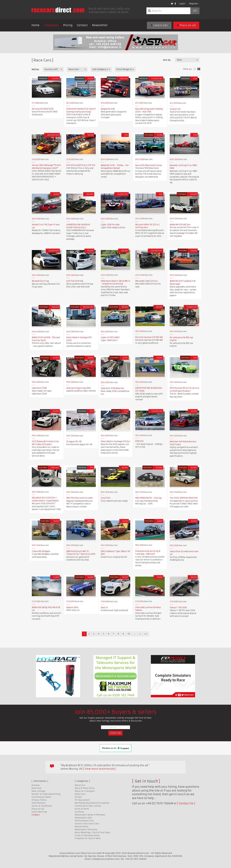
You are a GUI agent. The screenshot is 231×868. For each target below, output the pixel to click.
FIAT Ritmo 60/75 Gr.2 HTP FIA (81, 165)
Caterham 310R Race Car (112, 388)
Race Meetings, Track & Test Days (93, 832)
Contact (82, 25)
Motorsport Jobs (83, 818)
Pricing (68, 25)
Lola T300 (106, 498)
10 (129, 634)
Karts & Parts (82, 809)
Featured (36, 788)
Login (182, 4)
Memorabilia (82, 826)
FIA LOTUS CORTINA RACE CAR (184, 498)
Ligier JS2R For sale (110, 225)
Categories (51, 25)
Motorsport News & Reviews (90, 815)
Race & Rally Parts (85, 788)
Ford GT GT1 (175, 109)
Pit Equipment (82, 800)
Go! (195, 11)
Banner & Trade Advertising (46, 794)
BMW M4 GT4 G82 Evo (180, 225)
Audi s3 (104, 608)
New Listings (38, 791)
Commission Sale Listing (88, 806)
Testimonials (38, 803)
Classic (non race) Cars (87, 824)
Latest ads (159, 25)
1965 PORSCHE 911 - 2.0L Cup (148, 498)
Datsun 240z (72, 607)
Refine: (35, 69)
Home (36, 25)
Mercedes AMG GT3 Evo (146, 281)
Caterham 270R (39, 388)
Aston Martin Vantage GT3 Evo (115, 441)
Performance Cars (84, 821)
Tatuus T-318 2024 (178, 608)
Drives (78, 797)
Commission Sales (41, 797)
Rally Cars (80, 794)
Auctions (79, 812)
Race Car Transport (85, 791)
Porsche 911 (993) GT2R (43, 109)
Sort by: (167, 60)
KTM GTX (139, 441)
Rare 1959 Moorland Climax (149, 165)
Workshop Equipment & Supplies (92, 803)
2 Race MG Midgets (41, 551)
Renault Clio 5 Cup (40, 281)
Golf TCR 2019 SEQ (75, 281)
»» (146, 634)
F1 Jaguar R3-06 (74, 442)
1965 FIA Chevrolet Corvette (79, 498)
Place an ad (186, 25)
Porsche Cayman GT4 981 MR (149, 337)
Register (194, 4)
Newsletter (100, 25)
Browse (36, 785)
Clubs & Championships (87, 835)
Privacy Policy (39, 800)
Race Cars (80, 785)
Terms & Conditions (42, 806)
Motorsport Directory (86, 829)
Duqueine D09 (108, 109)
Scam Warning (39, 812)
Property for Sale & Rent (88, 838)
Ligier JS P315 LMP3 (110, 337)
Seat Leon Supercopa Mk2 (79, 388)
